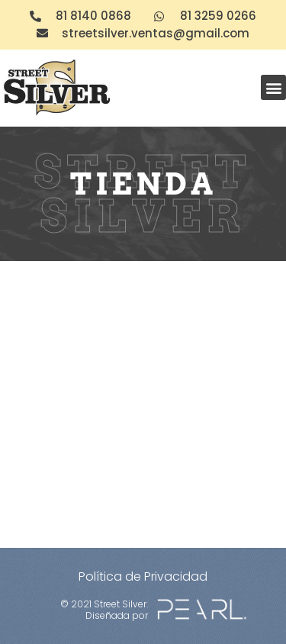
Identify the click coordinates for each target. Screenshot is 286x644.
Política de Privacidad (143, 576)
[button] (273, 87)
